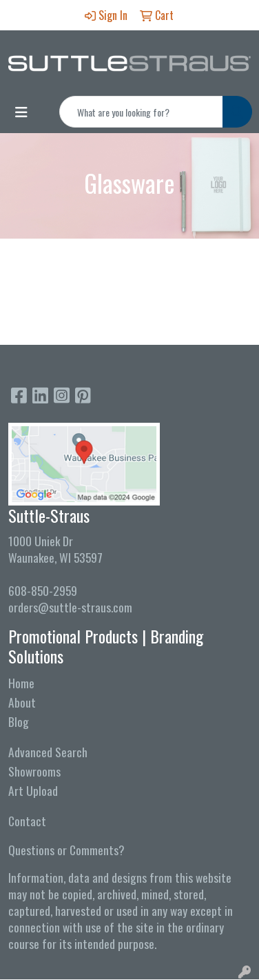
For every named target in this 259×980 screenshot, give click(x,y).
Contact (27, 821)
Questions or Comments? (66, 850)
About (22, 702)
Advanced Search (48, 752)
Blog (19, 721)
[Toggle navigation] (21, 112)
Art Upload (33, 790)
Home (21, 683)
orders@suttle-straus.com (70, 607)
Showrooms (34, 771)
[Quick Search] (141, 112)
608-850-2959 (43, 590)
